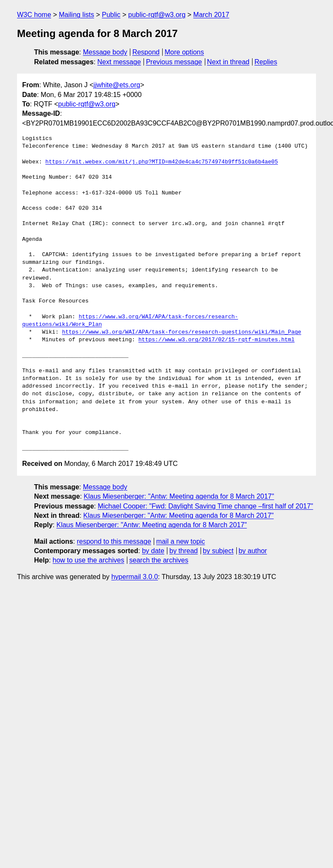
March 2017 (211, 15)
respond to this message (114, 541)
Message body (105, 52)
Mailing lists (76, 15)
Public (111, 15)
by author (253, 551)
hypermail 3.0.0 (134, 577)
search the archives (159, 560)
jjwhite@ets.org (117, 85)
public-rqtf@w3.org (157, 15)
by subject (218, 551)
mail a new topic (181, 541)
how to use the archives (89, 560)
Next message (119, 62)
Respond (146, 52)
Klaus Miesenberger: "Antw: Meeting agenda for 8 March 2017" (179, 496)
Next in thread (228, 62)
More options (185, 52)
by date (153, 551)
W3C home (34, 15)
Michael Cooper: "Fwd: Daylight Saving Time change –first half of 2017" (205, 506)
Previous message (174, 62)
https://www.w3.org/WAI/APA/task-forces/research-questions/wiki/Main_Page (182, 332)
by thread (184, 551)
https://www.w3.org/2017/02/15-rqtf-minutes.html (217, 340)
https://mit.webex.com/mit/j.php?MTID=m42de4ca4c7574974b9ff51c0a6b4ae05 (162, 162)
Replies (266, 62)
